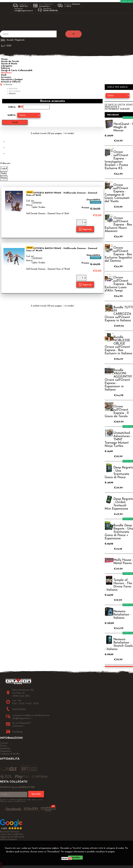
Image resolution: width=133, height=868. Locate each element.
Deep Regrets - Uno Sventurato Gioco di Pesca (119, 473)
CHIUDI (67, 862)
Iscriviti (36, 794)
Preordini (113, 115)
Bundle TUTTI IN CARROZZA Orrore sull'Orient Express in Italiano (119, 314)
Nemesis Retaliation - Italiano (122, 615)
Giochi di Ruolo (9, 64)
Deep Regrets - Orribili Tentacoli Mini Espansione (119, 504)
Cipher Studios (38, 207)
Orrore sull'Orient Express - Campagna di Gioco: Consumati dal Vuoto (117, 193)
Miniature (6, 73)
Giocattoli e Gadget (12, 80)
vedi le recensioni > (9, 839)
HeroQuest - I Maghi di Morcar (123, 127)
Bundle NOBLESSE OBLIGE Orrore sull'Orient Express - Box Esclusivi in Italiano (118, 345)
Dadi (4, 75)
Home (4, 59)
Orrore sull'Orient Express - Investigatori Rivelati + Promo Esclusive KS (116, 160)
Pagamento (6, 751)
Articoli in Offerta (11, 82)
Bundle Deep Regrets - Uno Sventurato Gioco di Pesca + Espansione (119, 532)
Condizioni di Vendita (10, 754)
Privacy (122, 852)
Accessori (6, 77)
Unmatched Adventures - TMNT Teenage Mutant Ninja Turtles (118, 440)
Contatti (4, 743)
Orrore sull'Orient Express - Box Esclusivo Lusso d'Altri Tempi (118, 284)
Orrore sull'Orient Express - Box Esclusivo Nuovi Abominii (118, 225)
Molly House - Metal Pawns (123, 562)
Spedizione (5, 749)
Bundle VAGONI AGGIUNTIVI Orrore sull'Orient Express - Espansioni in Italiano (118, 380)
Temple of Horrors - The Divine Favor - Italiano (118, 585)
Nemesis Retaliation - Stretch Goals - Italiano (119, 644)
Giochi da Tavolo (10, 61)
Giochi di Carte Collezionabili (17, 70)
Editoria (5, 68)
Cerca (12, 107)
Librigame (7, 66)
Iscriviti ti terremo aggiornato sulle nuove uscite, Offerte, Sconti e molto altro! (21, 801)
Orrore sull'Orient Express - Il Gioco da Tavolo (117, 411)
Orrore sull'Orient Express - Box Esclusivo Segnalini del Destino (118, 254)
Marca (12, 115)
